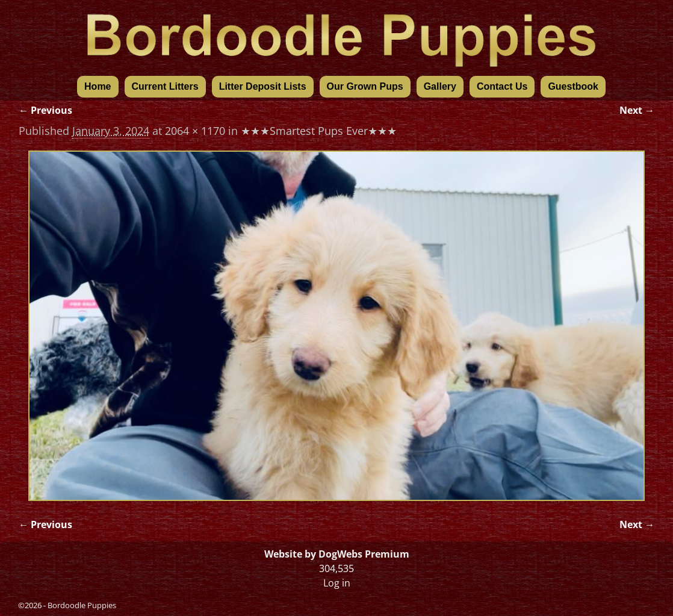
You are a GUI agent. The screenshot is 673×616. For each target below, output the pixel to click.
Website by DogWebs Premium (337, 554)
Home (98, 86)
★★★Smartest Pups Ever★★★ (319, 131)
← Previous (45, 110)
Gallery (440, 86)
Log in (337, 583)
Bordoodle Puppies (82, 605)
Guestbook (573, 86)
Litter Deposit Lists (263, 86)
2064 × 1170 (195, 131)
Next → (637, 110)
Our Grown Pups (365, 86)
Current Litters (165, 86)
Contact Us (502, 86)
